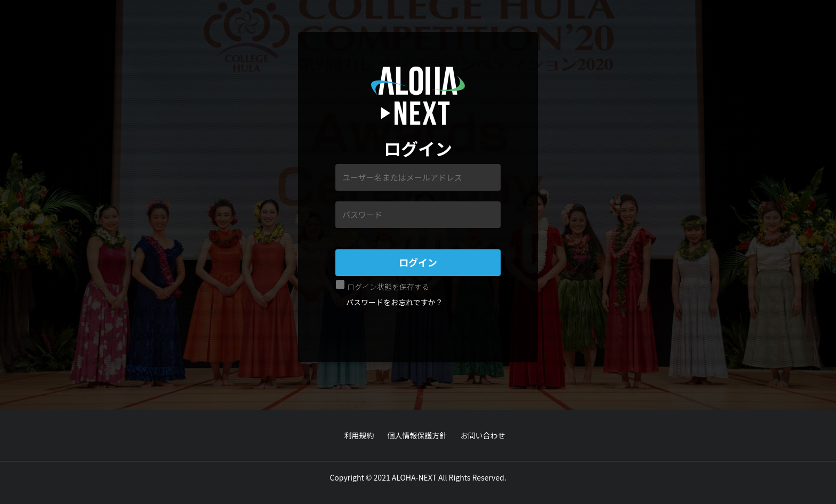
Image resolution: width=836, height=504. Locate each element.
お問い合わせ (483, 435)
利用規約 (359, 435)
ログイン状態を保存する (388, 287)
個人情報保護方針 (417, 435)
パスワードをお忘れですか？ (395, 302)
